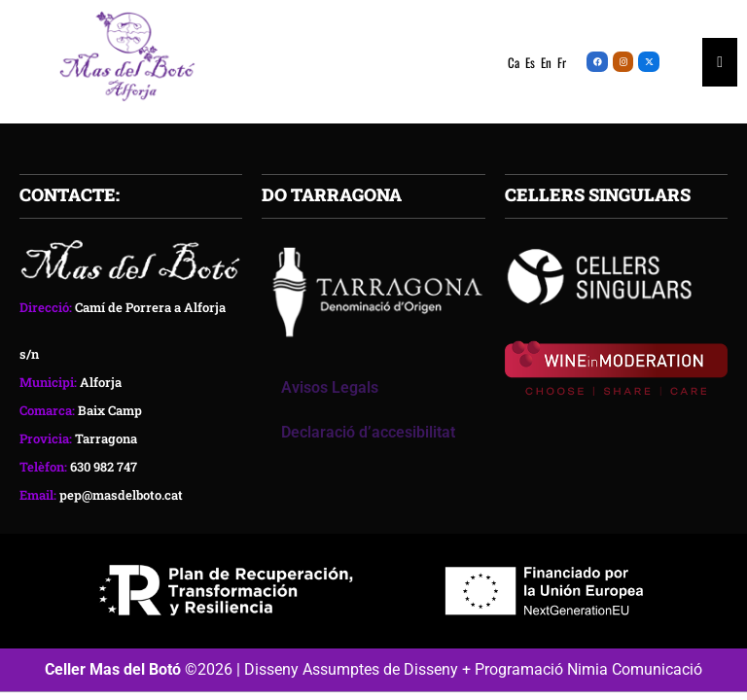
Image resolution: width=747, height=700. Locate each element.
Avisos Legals (330, 387)
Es (530, 62)
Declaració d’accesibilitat (368, 432)
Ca (514, 62)
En (546, 62)
